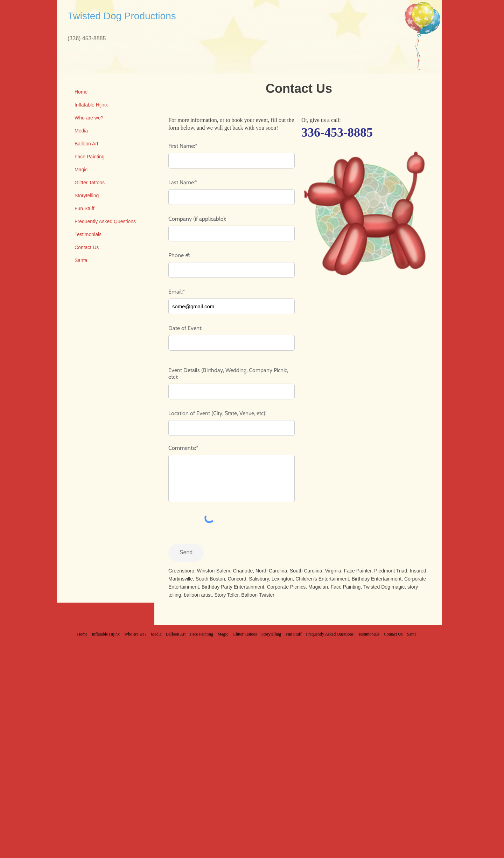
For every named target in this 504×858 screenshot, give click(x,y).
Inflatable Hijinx (91, 105)
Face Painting (90, 157)
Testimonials (88, 234)
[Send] (186, 553)
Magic (81, 170)
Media (81, 131)
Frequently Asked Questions (105, 221)
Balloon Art (86, 144)
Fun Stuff (85, 208)
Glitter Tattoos (90, 183)
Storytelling (87, 195)
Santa (81, 260)
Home (81, 92)
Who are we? (89, 118)
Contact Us (87, 247)
